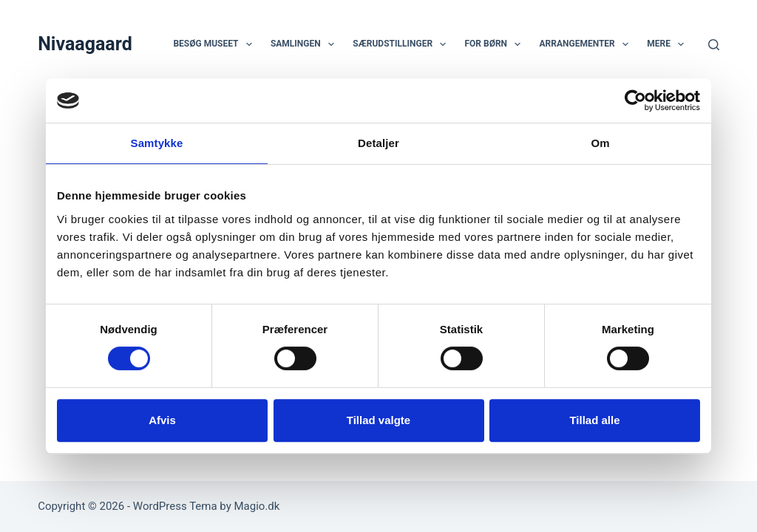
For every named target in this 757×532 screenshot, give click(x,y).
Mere (668, 44)
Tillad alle (594, 420)
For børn (495, 44)
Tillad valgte (378, 420)
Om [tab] (600, 143)
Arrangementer (587, 44)
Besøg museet (215, 44)
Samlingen (305, 44)
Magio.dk (257, 506)
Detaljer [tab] (378, 143)
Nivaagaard (85, 44)
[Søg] (714, 45)
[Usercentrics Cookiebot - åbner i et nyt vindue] (635, 100)
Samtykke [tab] (157, 143)
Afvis (162, 420)
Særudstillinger (402, 44)
